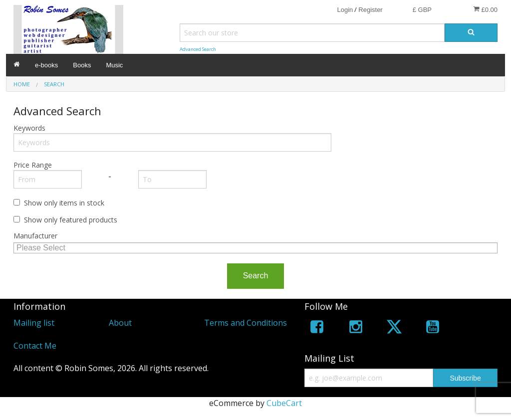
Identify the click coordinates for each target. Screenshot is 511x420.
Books (82, 65)
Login (345, 10)
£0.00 (485, 9)
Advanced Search (198, 49)
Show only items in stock (64, 203)
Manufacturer (35, 236)
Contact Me (35, 346)
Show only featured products (71, 220)
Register (370, 10)
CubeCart (284, 403)
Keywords (29, 128)
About (120, 323)
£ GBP (422, 10)
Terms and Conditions (246, 323)
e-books (46, 65)
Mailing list (34, 323)
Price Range (33, 165)
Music (114, 65)
